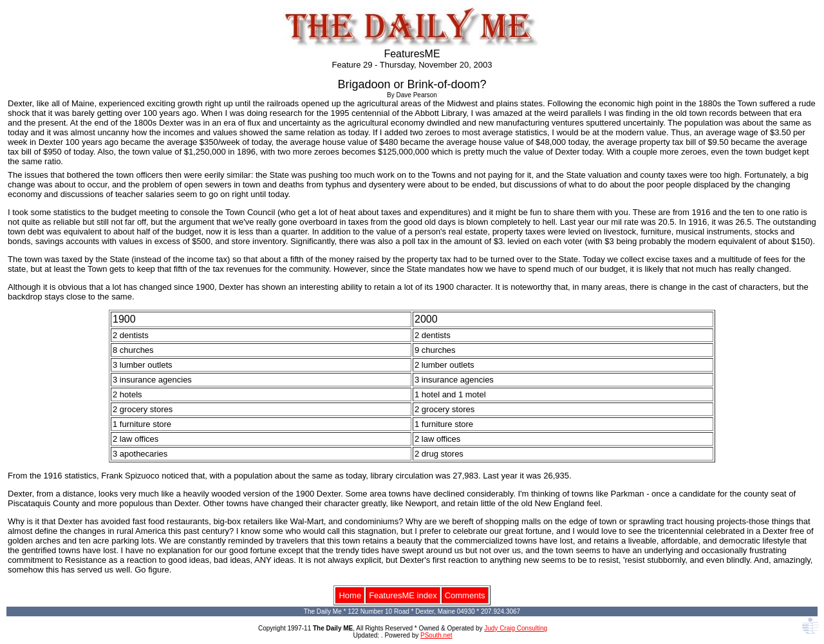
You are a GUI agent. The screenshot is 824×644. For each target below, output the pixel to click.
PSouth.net (436, 635)
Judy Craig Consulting (516, 628)
